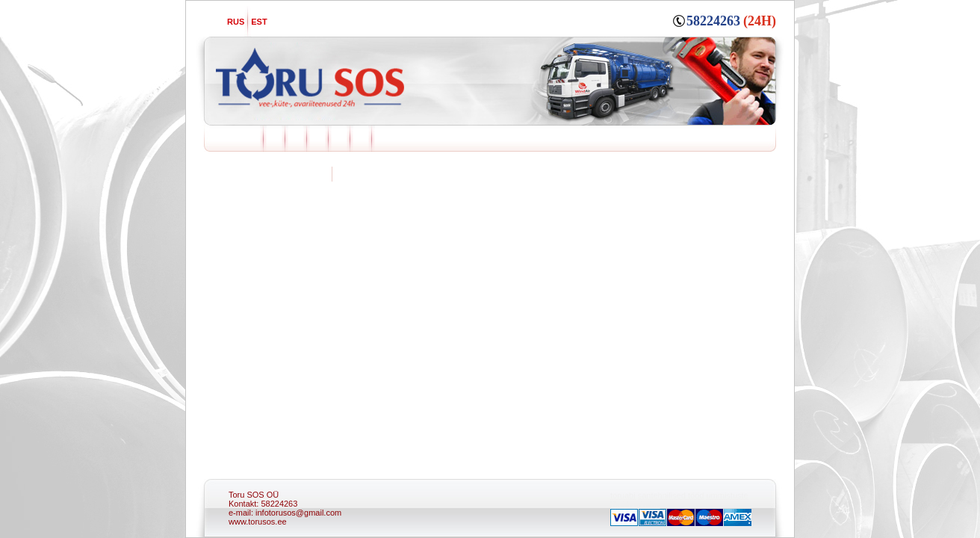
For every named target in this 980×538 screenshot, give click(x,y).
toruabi (623, 495)
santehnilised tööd (671, 495)
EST (259, 22)
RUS (236, 22)
